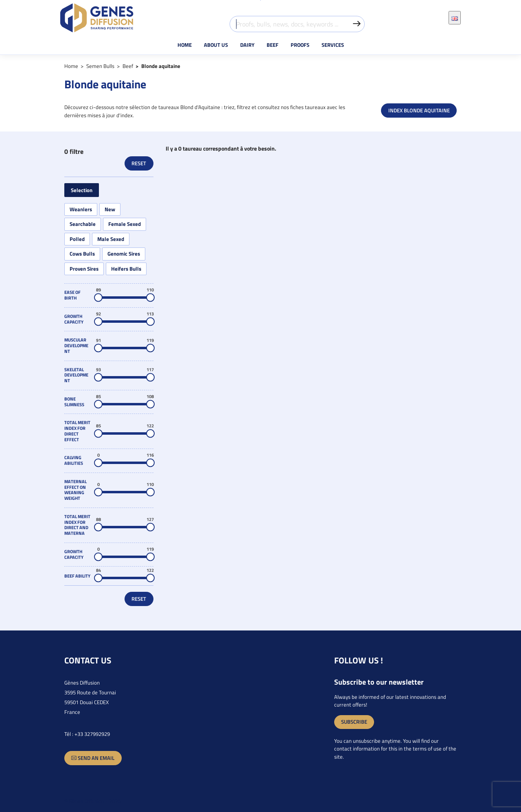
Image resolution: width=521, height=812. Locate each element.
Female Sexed (125, 224)
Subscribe (354, 722)
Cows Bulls (82, 254)
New (110, 209)
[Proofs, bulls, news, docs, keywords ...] (297, 24)
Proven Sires (84, 269)
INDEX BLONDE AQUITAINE (419, 110)
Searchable (83, 224)
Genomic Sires (124, 254)
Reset (139, 163)
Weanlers (81, 209)
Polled (77, 239)
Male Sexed (111, 239)
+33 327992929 (92, 734)
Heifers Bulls (126, 269)
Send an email (93, 758)
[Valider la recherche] (357, 24)
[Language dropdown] (455, 18)
